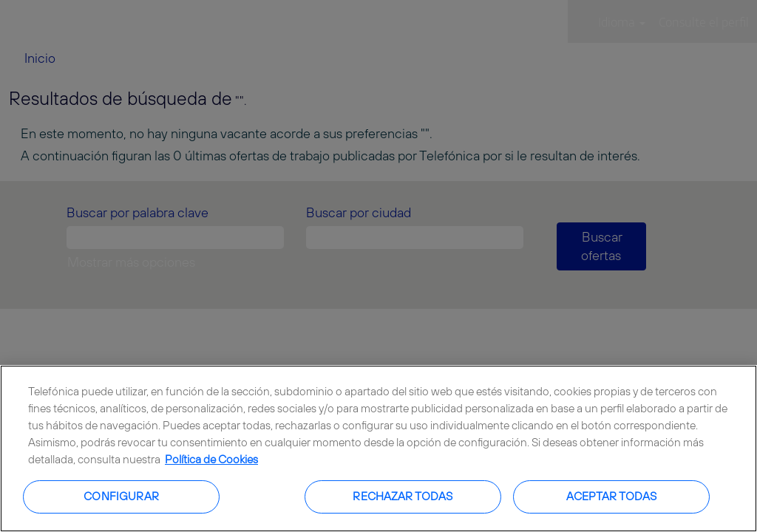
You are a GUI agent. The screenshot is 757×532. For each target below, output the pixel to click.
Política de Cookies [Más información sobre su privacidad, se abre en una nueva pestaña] (211, 459)
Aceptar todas (612, 496)
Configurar (121, 496)
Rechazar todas (403, 496)
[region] (378, 449)
